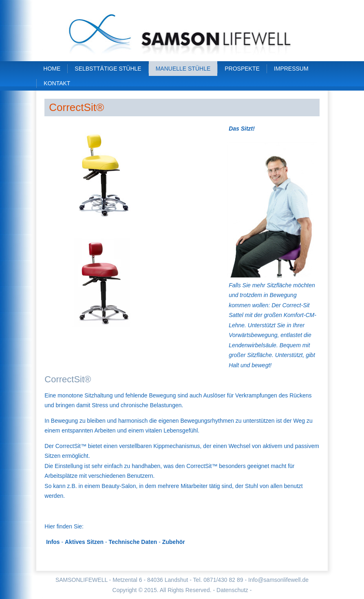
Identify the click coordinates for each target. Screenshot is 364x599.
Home (52, 69)
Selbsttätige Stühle (108, 69)
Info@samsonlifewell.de (278, 580)
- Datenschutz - (232, 590)
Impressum (291, 69)
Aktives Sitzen (84, 542)
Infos (53, 542)
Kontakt (57, 83)
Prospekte (242, 69)
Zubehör (174, 542)
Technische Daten (133, 542)
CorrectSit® (76, 107)
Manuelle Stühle (183, 69)
